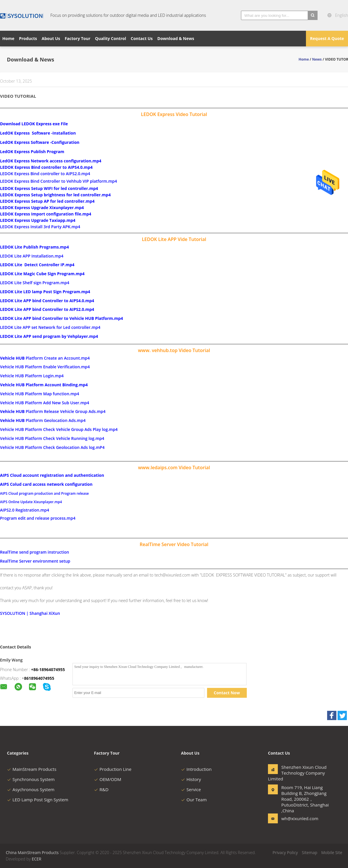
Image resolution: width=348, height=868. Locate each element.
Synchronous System (31, 779)
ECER (36, 859)
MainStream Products (32, 769)
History (191, 779)
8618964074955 (39, 678)
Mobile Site (332, 852)
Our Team (194, 800)
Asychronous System (31, 789)
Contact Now (227, 693)
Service (191, 789)
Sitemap (310, 852)
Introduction (196, 769)
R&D (101, 789)
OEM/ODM (108, 779)
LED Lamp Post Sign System (38, 800)
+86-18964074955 (48, 669)
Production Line (113, 769)
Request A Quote (327, 38)
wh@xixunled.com (300, 818)
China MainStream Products (32, 852)
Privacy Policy (285, 852)
